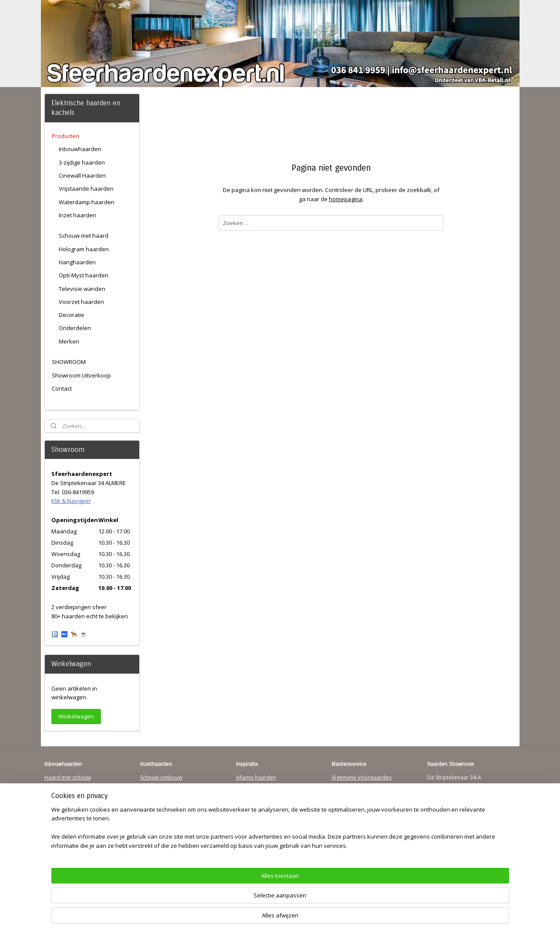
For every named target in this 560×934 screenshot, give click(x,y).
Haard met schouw (68, 777)
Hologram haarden (84, 249)
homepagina (346, 199)
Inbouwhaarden (80, 149)
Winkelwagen (76, 716)
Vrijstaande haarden (86, 189)
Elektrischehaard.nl (163, 819)
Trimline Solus (253, 786)
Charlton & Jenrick (258, 819)
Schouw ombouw (161, 777)
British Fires (250, 802)
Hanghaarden (77, 262)
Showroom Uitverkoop (81, 375)
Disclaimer (345, 811)
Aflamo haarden (256, 777)
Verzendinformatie (355, 786)
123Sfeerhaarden (66, 811)
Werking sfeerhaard (356, 844)
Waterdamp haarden (87, 202)
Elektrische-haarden (164, 828)
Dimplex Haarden (258, 811)
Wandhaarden (62, 802)
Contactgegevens (353, 794)
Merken (69, 341)
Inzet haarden (77, 215)
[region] (223, 902)
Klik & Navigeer (71, 501)
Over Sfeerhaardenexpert (363, 836)
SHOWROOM (69, 362)
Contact (62, 388)
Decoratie (72, 315)
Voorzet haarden (81, 302)
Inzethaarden (156, 786)
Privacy (340, 802)
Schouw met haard (84, 236)
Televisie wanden (82, 289)
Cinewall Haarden (82, 175)
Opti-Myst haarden (84, 275)
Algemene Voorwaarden (362, 777)
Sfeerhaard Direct (66, 819)
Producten (65, 136)
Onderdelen (75, 328)
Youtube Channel (65, 828)
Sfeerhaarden (253, 828)
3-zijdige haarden (82, 162)
